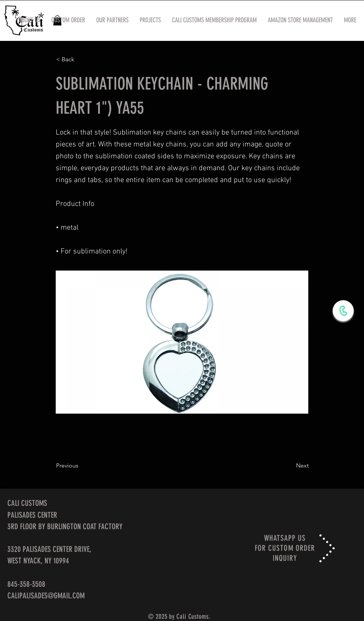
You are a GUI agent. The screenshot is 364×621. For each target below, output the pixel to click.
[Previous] (81, 466)
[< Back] (81, 59)
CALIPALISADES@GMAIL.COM (46, 596)
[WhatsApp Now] (343, 311)
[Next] (290, 466)
